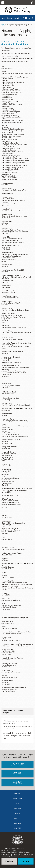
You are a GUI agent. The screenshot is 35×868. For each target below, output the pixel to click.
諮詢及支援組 (18, 764)
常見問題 (18, 828)
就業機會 (18, 808)
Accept (26, 861)
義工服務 (18, 773)
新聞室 (18, 813)
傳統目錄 (18, 823)
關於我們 (18, 793)
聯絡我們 (18, 782)
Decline (9, 861)
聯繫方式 (18, 818)
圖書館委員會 (18, 798)
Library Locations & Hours (18, 18)
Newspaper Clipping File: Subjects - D (13, 711)
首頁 (3, 25)
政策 (18, 803)
